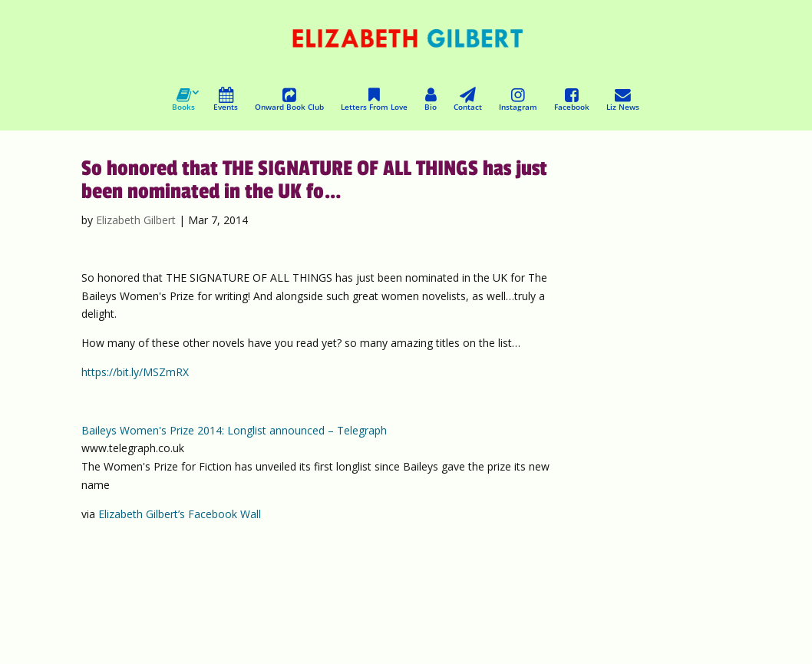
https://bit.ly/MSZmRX (135, 372)
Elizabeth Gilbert (136, 220)
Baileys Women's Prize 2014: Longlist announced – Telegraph (234, 430)
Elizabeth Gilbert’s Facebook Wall (180, 514)
